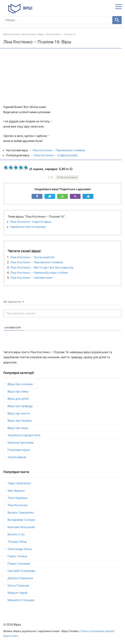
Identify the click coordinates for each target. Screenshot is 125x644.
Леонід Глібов (17, 542)
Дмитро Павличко (20, 578)
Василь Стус (16, 534)
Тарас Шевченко (19, 483)
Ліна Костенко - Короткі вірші (31, 222)
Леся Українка (18, 498)
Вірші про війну (18, 391)
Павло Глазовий (19, 564)
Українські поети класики (28, 227)
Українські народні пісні (24, 435)
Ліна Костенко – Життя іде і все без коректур (42, 267)
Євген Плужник (18, 585)
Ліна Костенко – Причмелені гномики (59, 150)
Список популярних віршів (97, 631)
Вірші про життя (19, 413)
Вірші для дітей (18, 399)
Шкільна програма (21, 443)
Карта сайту (11, 636)
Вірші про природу (20, 406)
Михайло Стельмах (21, 600)
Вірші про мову (18, 428)
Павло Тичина (17, 556)
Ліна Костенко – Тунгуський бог (33, 257)
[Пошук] (57, 20)
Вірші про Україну (20, 421)
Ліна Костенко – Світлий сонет (32, 278)
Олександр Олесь (20, 549)
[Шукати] (117, 20)
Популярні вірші (19, 450)
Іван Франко (16, 491)
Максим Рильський (21, 527)
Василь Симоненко (21, 513)
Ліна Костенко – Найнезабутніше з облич (39, 273)
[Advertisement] (62, 77)
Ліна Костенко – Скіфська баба (56, 155)
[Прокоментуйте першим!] (62, 313)
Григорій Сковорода (21, 571)
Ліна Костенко (68, 177)
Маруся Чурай (17, 593)
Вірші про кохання (20, 384)
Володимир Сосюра (21, 520)
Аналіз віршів (17, 457)
